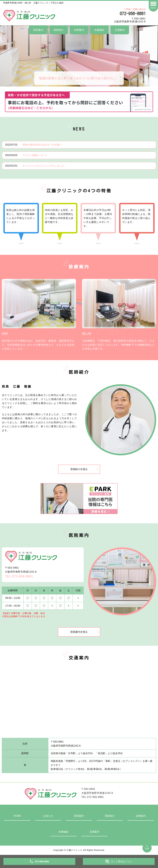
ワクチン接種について (35, 155)
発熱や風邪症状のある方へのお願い (42, 145)
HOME (17, 816)
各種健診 (99, 30)
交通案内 (120, 30)
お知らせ (48, 816)
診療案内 (79, 30)
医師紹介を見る (79, 469)
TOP (147, 849)
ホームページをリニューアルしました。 (45, 166)
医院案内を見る (79, 632)
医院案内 (38, 30)
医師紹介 (59, 30)
